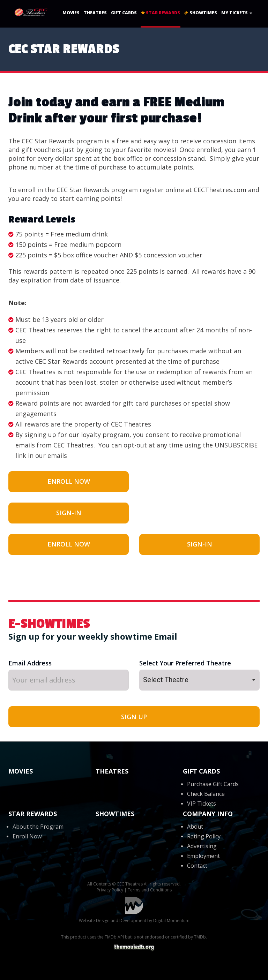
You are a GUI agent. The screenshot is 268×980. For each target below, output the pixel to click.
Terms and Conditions (150, 890)
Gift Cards (124, 13)
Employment (203, 856)
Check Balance (206, 794)
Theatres (95, 13)
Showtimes (201, 13)
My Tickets (237, 13)
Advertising (202, 846)
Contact (197, 866)
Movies (71, 13)
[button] (199, 680)
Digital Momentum (134, 906)
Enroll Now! (28, 836)
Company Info (208, 814)
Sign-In (69, 513)
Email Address (30, 663)
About (195, 827)
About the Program (38, 827)
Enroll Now (69, 481)
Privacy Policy (110, 890)
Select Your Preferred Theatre (185, 663)
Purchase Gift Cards (213, 784)
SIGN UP (134, 717)
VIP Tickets (202, 804)
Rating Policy (204, 836)
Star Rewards (161, 13)
